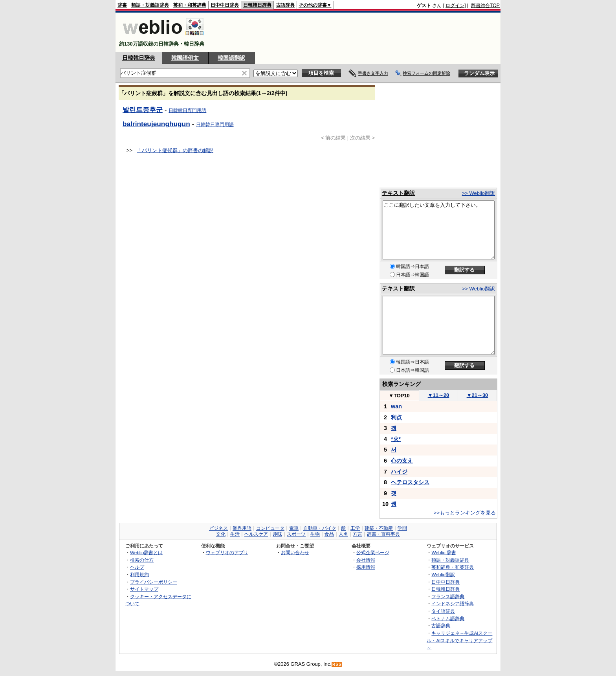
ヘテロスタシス (410, 482)
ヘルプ (137, 567)
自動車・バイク (320, 528)
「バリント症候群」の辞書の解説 (175, 150)
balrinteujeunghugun (156, 124)
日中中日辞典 (225, 5)
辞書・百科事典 (383, 534)
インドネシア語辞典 (453, 603)
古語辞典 (285, 5)
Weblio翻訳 (443, 574)
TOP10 (399, 396)
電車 (294, 528)
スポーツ (296, 534)
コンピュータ (270, 528)
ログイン (455, 6)
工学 (355, 528)
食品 (329, 534)
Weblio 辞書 (444, 552)
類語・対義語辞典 (150, 5)
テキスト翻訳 (398, 193)
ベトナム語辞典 (448, 618)
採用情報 (366, 567)
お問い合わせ (295, 552)
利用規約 (139, 574)
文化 (221, 534)
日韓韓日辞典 (257, 5)
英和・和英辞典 (190, 5)
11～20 (439, 395)
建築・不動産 (379, 528)
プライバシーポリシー (154, 582)
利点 (396, 417)
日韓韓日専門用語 (187, 110)
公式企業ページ (373, 552)
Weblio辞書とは (146, 552)
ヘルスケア (256, 534)
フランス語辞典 (448, 596)
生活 (235, 534)
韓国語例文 (185, 58)
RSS (337, 664)
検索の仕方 (142, 560)
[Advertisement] (357, 32)
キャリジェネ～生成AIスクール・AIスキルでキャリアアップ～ (459, 640)
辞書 (122, 5)
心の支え (402, 461)
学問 (402, 528)
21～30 (478, 395)
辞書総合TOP (485, 6)
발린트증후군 (143, 110)
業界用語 (242, 528)
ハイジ (399, 472)
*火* (396, 439)
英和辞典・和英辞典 (453, 567)
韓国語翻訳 (231, 58)
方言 (357, 534)
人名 (343, 534)
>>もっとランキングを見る (465, 513)
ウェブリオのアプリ (227, 552)
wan (396, 406)
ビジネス (218, 528)
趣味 (277, 534)
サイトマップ (144, 589)
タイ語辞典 (443, 611)
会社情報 (366, 560)
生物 (315, 534)
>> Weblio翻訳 (478, 193)
